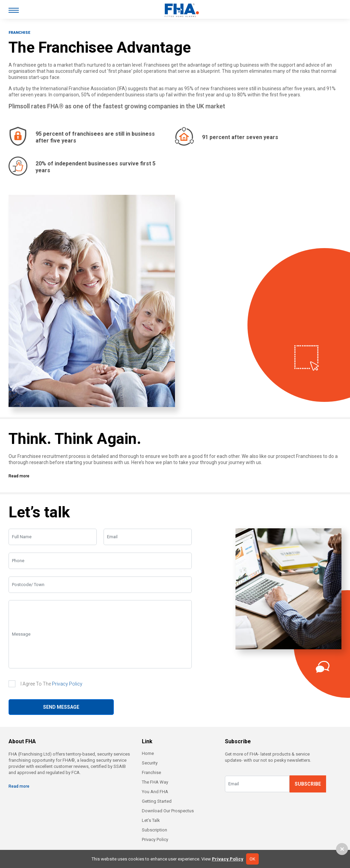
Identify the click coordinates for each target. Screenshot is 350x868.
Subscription (154, 830)
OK (252, 859)
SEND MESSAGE (61, 707)
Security (150, 763)
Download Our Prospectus (168, 811)
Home (148, 753)
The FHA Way (155, 782)
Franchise (151, 772)
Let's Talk (151, 820)
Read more (19, 476)
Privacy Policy (67, 684)
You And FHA (155, 792)
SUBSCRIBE (308, 784)
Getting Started (157, 801)
